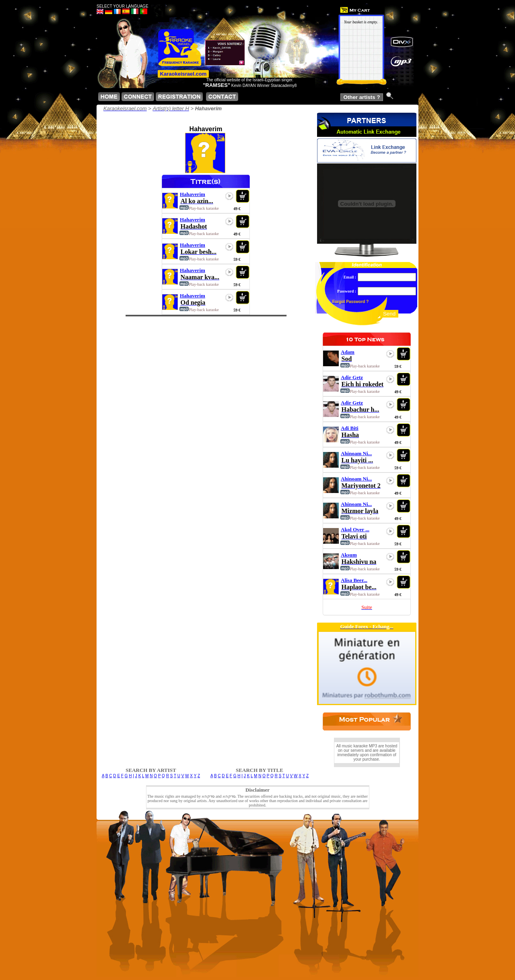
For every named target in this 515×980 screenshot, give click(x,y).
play (229, 196)
